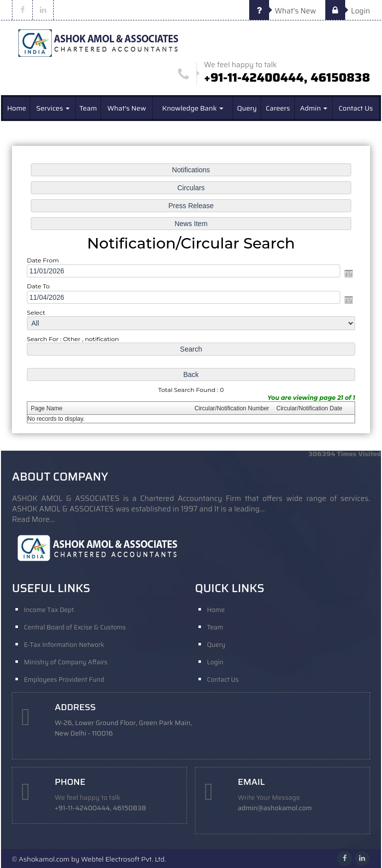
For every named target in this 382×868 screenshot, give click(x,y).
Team (88, 108)
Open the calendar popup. (347, 274)
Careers (278, 108)
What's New (283, 11)
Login (348, 11)
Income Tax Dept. (49, 610)
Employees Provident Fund (64, 680)
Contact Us (356, 108)
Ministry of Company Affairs (66, 662)
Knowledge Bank (193, 108)
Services (53, 108)
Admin (314, 108)
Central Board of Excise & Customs (75, 627)
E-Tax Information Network (64, 645)
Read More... (33, 519)
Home (17, 108)
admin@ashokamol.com (275, 808)
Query (247, 108)
